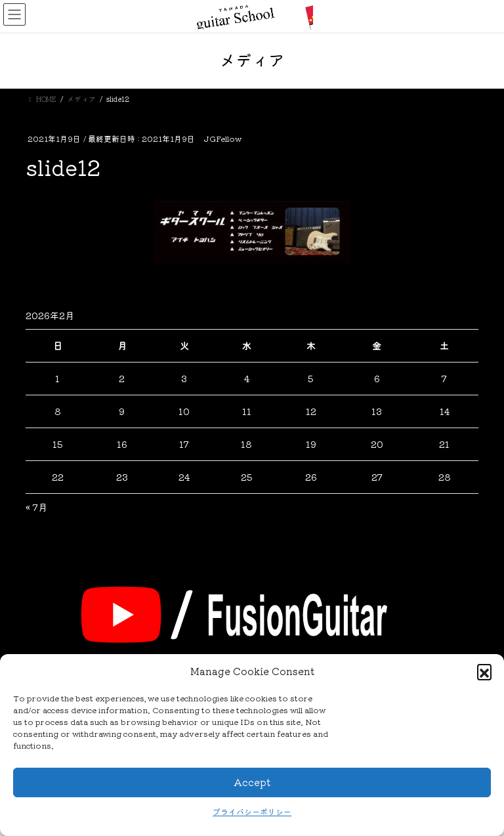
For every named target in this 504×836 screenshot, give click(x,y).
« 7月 (36, 507)
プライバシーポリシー (252, 811)
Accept (252, 782)
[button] (484, 671)
